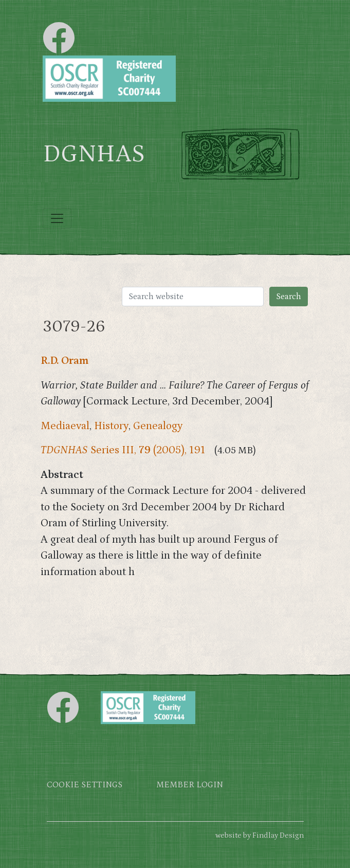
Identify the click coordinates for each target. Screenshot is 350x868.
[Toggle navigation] (57, 218)
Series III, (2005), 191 (123, 450)
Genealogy (158, 426)
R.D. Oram (65, 361)
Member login (190, 785)
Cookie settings (85, 785)
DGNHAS (94, 154)
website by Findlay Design (260, 835)
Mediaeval (65, 426)
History (111, 426)
